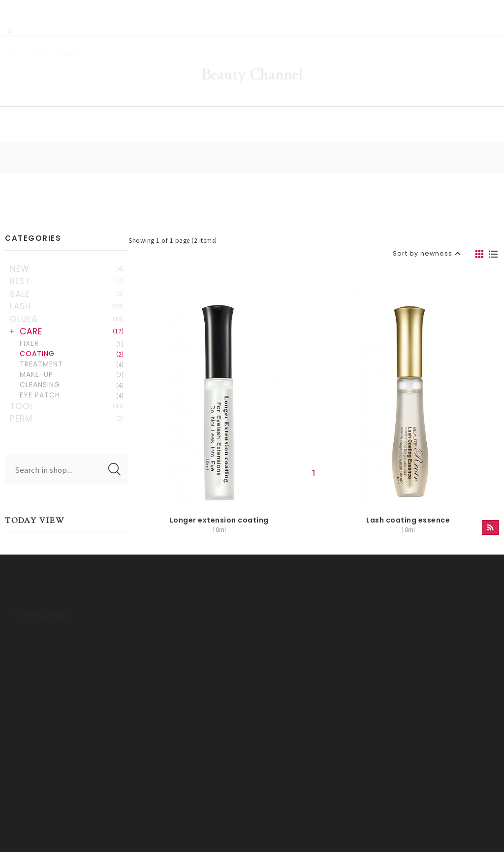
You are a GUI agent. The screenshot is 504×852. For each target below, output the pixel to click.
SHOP (162, 101)
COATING (68, 329)
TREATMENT (68, 339)
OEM (420, 101)
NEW (63, 244)
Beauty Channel (252, 47)
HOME (87, 101)
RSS (35, 5)
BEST (63, 257)
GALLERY (243, 101)
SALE (63, 269)
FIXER (68, 319)
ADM (238, 821)
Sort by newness (420, 214)
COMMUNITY (335, 101)
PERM (63, 394)
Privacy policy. (200, 821)
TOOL (63, 382)
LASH (63, 282)
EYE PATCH (68, 370)
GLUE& (63, 295)
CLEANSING (68, 360)
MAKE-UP (68, 350)
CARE (68, 307)
